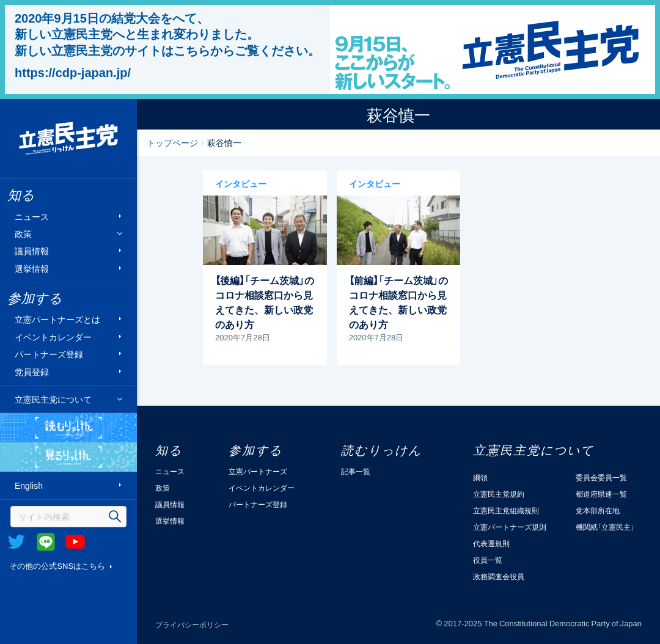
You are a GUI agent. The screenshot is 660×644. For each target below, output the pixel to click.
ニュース (32, 216)
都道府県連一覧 (601, 494)
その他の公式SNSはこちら (57, 565)
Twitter (16, 542)
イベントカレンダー (53, 336)
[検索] (68, 517)
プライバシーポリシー (192, 624)
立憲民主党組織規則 (506, 510)
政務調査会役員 (499, 576)
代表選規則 (491, 543)
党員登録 (32, 371)
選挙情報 (32, 268)
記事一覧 (356, 471)
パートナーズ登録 (49, 354)
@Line (46, 542)
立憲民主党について (53, 399)
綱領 (480, 477)
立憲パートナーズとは (57, 319)
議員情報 (32, 251)
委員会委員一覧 (601, 477)
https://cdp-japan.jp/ (73, 72)
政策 (23, 234)
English (29, 485)
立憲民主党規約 (499, 494)
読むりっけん (68, 428)
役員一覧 (488, 560)
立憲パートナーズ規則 (510, 527)
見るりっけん (68, 457)
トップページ (172, 142)
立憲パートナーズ (258, 471)
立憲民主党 (68, 139)
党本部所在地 (598, 510)
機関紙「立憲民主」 (605, 527)
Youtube (75, 542)
